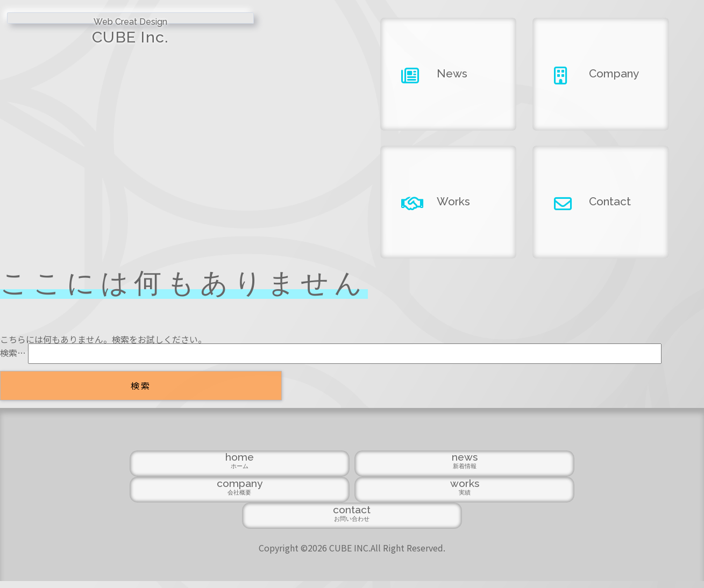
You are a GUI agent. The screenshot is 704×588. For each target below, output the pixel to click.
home (150, 523)
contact (553, 523)
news (251, 523)
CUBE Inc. (88, 42)
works (453, 523)
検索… (13, 353)
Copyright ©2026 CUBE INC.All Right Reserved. (352, 555)
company (352, 523)
